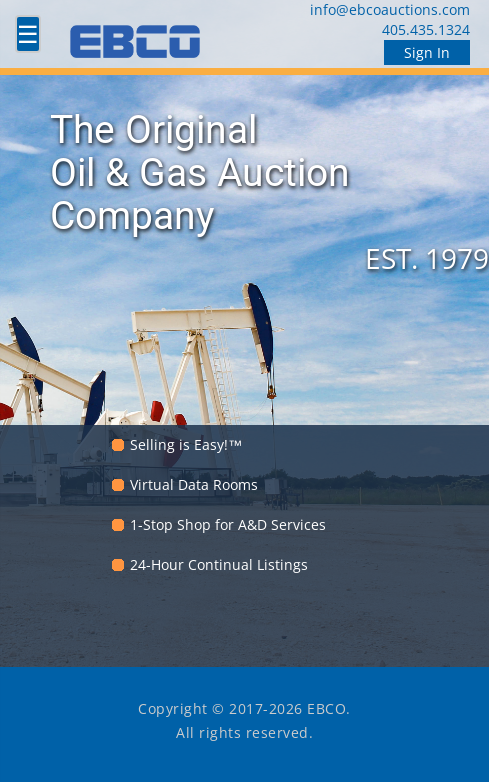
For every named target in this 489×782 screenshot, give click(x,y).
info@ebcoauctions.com (390, 9)
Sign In (427, 52)
